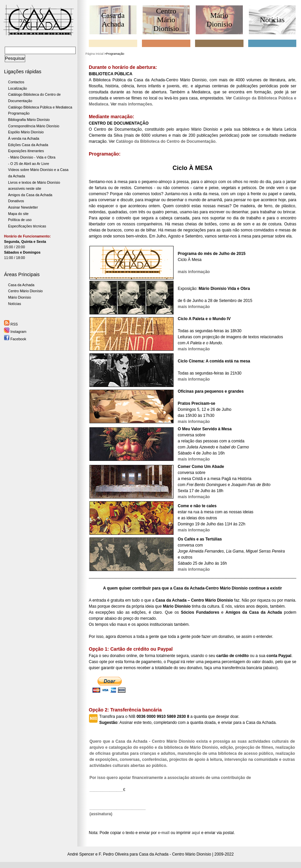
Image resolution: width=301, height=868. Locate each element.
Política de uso (20, 220)
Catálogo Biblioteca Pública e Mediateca (40, 107)
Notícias (15, 304)
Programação (19, 113)
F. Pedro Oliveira (114, 854)
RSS (11, 324)
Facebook (15, 339)
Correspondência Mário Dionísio (34, 126)
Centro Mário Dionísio (25, 291)
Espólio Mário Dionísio (26, 132)
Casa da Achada (21, 285)
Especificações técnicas (27, 226)
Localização (17, 88)
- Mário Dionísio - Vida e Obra (32, 157)
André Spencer (81, 854)
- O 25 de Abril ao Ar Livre (29, 164)
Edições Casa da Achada (28, 145)
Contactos (16, 82)
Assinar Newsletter (23, 207)
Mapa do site (18, 214)
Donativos (16, 201)
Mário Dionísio (20, 297)
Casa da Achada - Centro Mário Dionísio (175, 854)
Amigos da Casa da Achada (30, 195)
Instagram (15, 332)
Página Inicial (95, 54)
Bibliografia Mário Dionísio (29, 120)
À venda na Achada (24, 138)
